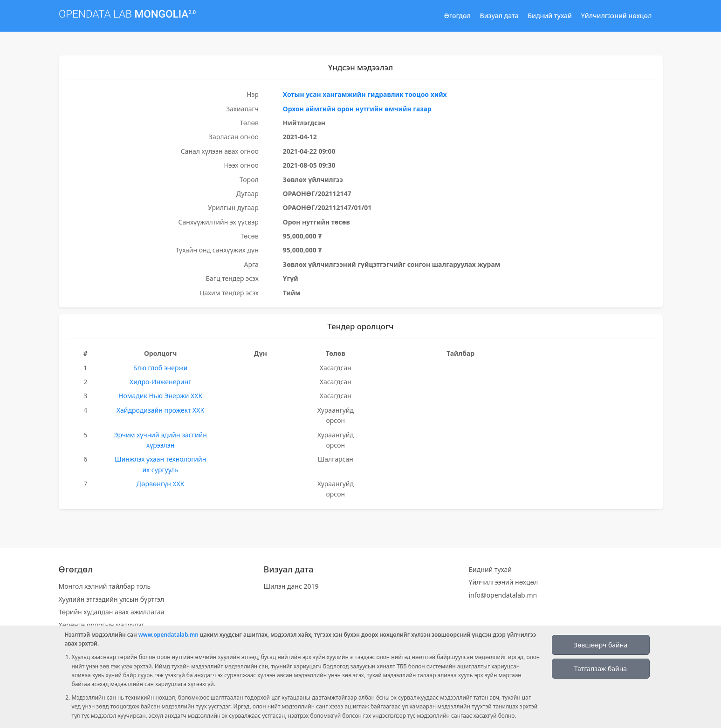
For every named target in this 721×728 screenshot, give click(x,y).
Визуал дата (499, 16)
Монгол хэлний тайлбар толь (105, 586)
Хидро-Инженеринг (160, 382)
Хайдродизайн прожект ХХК (160, 410)
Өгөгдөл (457, 16)
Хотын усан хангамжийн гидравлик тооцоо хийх (365, 94)
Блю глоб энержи (161, 368)
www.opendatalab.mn (168, 635)
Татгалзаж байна (601, 669)
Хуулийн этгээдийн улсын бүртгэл (112, 599)
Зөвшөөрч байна (601, 645)
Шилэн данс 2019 (291, 586)
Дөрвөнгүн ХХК (161, 484)
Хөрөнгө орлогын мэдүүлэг (102, 625)
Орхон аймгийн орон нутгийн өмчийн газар (357, 109)
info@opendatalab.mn (503, 595)
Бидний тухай (550, 16)
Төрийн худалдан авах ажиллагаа (112, 612)
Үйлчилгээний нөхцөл (617, 16)
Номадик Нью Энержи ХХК (160, 396)
